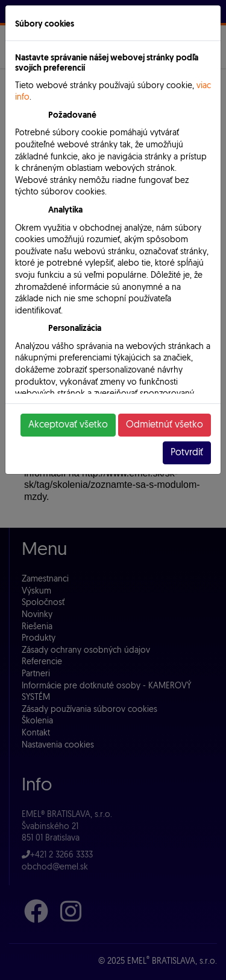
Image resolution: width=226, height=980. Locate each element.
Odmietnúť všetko (165, 425)
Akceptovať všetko (68, 425)
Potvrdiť (187, 453)
